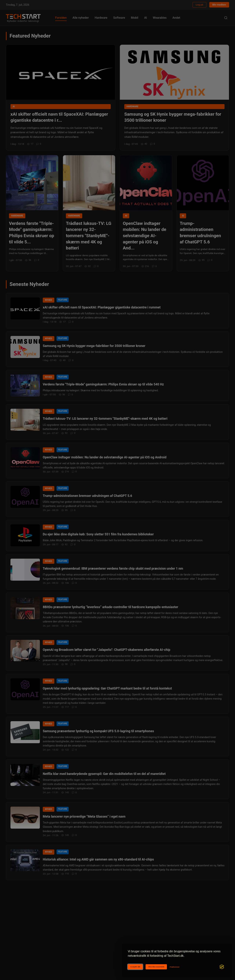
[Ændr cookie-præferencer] (175, 967)
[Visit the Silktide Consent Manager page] (222, 967)
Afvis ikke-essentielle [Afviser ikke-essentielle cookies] (156, 967)
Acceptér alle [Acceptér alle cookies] (135, 967)
